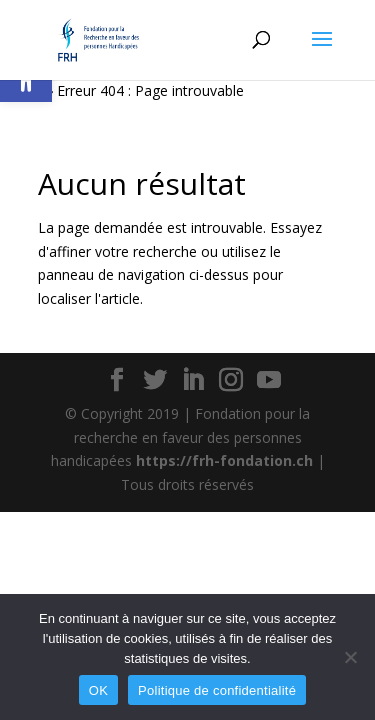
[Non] (350, 657)
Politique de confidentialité (217, 690)
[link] (98, 38)
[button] (322, 52)
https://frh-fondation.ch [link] (224, 460)
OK (98, 690)
